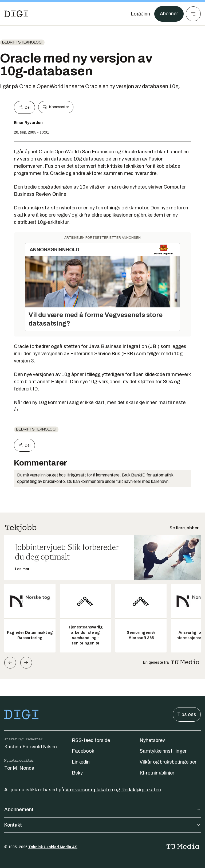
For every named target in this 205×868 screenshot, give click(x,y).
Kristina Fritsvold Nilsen (31, 747)
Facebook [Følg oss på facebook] (83, 751)
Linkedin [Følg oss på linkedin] (81, 762)
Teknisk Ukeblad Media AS (53, 847)
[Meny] (193, 14)
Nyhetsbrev (152, 740)
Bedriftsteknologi (22, 42)
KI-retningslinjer (157, 773)
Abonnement (102, 810)
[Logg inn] (140, 14)
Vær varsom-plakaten (89, 790)
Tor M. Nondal (20, 768)
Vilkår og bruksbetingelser (168, 762)
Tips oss (187, 714)
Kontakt (102, 825)
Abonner (169, 14)
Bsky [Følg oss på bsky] (77, 773)
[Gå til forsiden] (16, 14)
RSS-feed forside (91, 740)
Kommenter (56, 107)
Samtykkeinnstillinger (163, 751)
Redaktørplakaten (141, 790)
